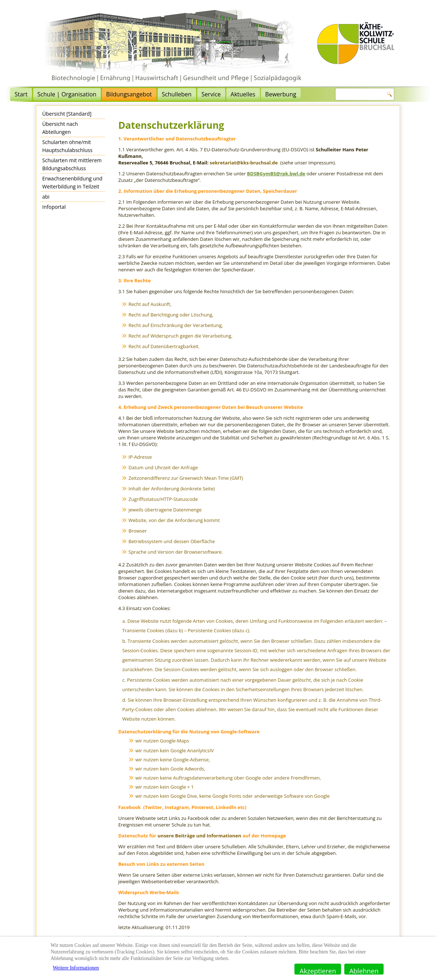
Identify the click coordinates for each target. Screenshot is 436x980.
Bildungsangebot (161, 94)
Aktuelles (275, 94)
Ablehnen (364, 971)
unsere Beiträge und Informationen (199, 836)
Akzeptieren (318, 971)
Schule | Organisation (99, 94)
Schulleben (209, 94)
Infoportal (54, 207)
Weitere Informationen (76, 968)
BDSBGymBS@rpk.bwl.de (276, 174)
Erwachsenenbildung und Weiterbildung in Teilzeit (72, 182)
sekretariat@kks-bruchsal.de (244, 163)
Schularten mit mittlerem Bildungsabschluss (72, 164)
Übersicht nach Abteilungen (60, 128)
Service (243, 94)
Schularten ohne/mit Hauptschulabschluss (67, 146)
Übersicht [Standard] (67, 114)
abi (46, 197)
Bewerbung (312, 94)
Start (53, 94)
